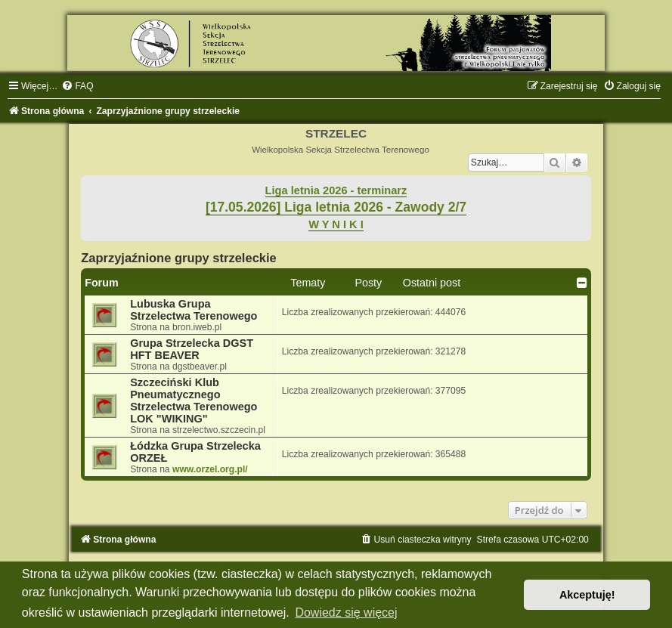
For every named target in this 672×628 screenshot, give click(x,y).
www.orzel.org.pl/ (210, 469)
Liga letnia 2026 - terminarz (336, 190)
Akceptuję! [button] (587, 595)
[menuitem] (77, 86)
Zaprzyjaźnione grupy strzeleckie (179, 258)
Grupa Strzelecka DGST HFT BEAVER (192, 349)
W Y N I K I (336, 224)
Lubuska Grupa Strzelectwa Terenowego (194, 310)
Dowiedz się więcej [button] (346, 613)
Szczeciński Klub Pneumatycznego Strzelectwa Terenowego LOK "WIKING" (194, 401)
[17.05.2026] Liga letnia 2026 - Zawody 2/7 (336, 207)
